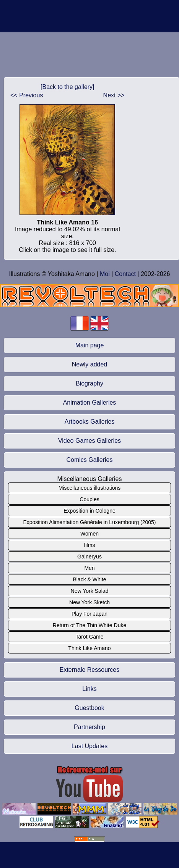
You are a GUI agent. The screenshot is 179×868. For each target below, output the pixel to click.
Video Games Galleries (89, 441)
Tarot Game (89, 637)
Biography (89, 383)
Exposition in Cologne (89, 511)
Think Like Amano (89, 648)
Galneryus (89, 557)
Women (89, 534)
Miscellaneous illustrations (90, 488)
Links (89, 689)
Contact (125, 274)
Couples (89, 499)
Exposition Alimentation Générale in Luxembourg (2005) (89, 522)
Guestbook (89, 708)
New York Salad (90, 591)
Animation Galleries (90, 403)
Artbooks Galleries (90, 422)
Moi (105, 274)
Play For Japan (89, 614)
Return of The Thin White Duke (89, 625)
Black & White (89, 579)
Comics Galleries (90, 460)
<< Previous (27, 95)
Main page (90, 345)
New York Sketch (89, 602)
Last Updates (89, 746)
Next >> (114, 95)
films (90, 545)
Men (89, 568)
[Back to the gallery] (68, 87)
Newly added (90, 364)
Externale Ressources (90, 670)
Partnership (89, 727)
